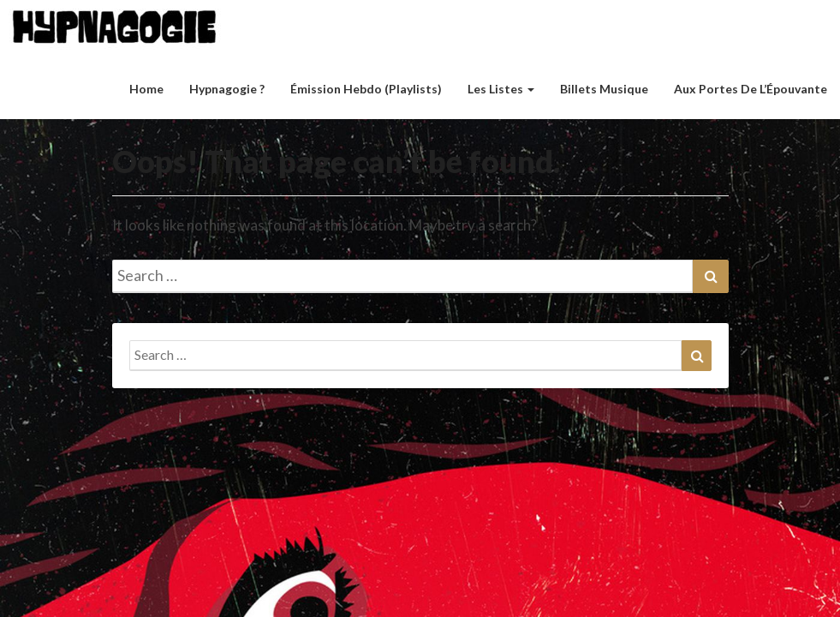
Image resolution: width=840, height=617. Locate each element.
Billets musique (604, 89)
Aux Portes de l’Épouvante (751, 89)
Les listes (501, 89)
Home (146, 89)
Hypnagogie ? (227, 89)
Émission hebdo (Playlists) (366, 89)
